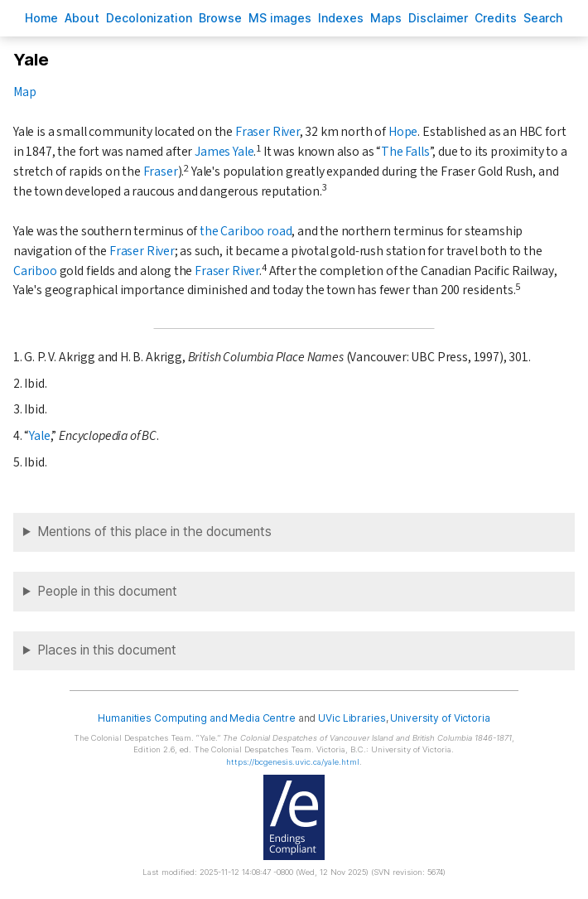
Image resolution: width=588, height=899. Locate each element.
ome (41, 18)
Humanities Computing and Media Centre (197, 718)
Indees (341, 18)
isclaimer (438, 18)
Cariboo (35, 271)
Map (24, 92)
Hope (403, 132)
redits (496, 18)
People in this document (107, 591)
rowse (220, 18)
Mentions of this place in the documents (154, 532)
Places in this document (107, 650)
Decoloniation (149, 18)
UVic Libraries (352, 718)
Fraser (161, 172)
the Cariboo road (246, 231)
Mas (386, 18)
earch (543, 18)
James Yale (224, 152)
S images (280, 18)
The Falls (405, 152)
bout (82, 18)
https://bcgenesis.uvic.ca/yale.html (293, 762)
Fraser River (267, 132)
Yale (39, 436)
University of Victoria (440, 718)
